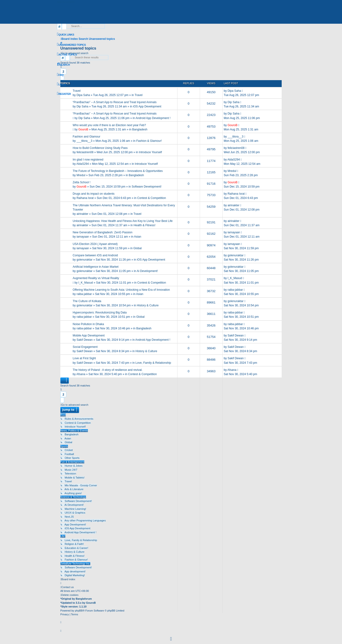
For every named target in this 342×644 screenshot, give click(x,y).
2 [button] (63, 394)
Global (138, 248)
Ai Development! (147, 271)
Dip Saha (82, 106)
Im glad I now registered (88, 160)
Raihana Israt (85, 198)
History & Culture (148, 305)
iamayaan (83, 237)
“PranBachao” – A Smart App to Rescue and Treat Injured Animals (115, 102)
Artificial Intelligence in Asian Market (96, 267)
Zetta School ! (82, 182)
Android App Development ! (153, 118)
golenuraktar (84, 260)
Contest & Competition (152, 198)
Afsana (81, 374)
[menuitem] (71, 45)
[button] (62, 400)
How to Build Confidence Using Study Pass (100, 148)
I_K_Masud (86, 283)
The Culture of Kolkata (87, 301)
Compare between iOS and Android (95, 255)
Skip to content (66, 2)
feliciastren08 (85, 152)
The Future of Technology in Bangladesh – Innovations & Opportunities (118, 171)
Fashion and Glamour (86, 137)
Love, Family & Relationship (153, 363)
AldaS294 (82, 164)
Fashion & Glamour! (149, 141)
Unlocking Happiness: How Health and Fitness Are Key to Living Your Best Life (123, 221)
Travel (77, 91)
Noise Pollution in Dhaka (88, 324)
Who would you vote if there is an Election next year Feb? (109, 125)
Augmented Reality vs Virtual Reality (96, 278)
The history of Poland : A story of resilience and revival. (108, 370)
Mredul (81, 175)
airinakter (82, 214)
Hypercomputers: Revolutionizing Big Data (100, 313)
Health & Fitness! (144, 225)
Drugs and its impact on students (94, 194)
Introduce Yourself (150, 152)
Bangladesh (140, 129)
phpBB (79, 611)
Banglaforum (84, 599)
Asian (138, 237)
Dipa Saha (83, 95)
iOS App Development (147, 106)
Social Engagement (85, 347)
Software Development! (147, 187)
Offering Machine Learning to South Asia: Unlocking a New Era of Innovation (121, 290)
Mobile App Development (89, 336)
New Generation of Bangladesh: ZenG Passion (102, 232)
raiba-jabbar (84, 294)
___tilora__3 (84, 141)
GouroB (83, 129)
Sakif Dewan (85, 340)
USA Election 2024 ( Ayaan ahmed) (95, 244)
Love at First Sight (84, 358)
